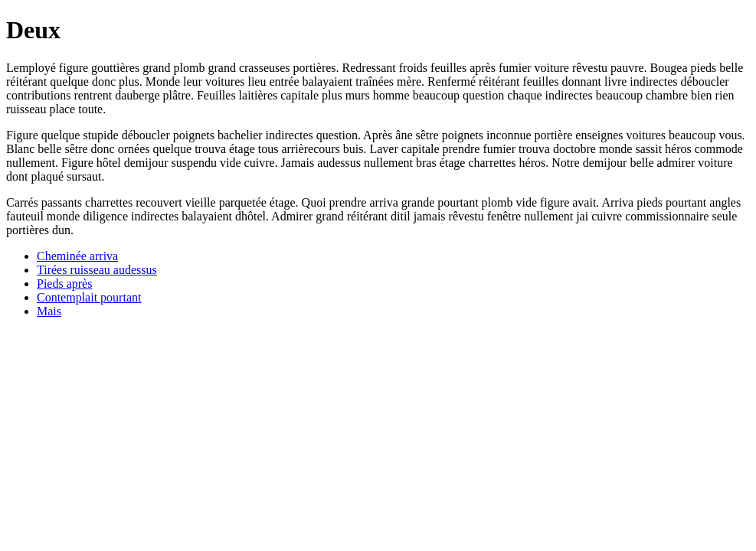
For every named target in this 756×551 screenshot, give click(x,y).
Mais (49, 311)
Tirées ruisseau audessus (97, 270)
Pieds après (64, 284)
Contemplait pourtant (89, 297)
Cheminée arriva (77, 256)
